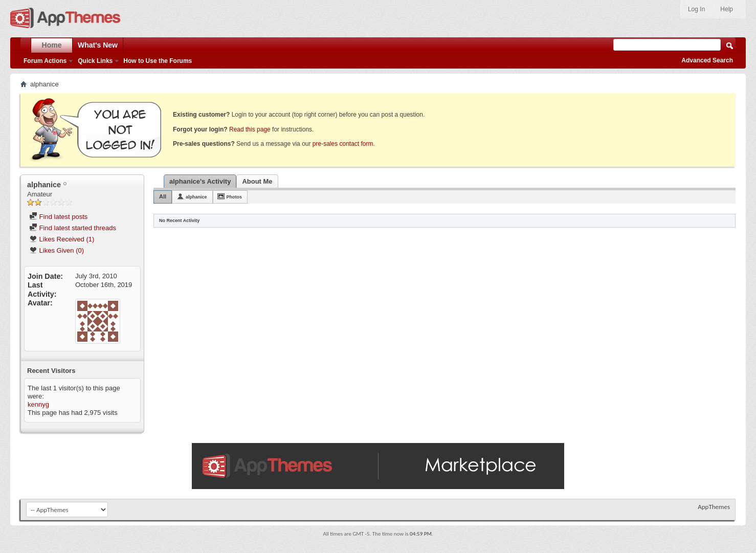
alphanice (196, 197)
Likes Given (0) (57, 250)
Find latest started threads (73, 228)
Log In (696, 9)
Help (727, 9)
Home (52, 45)
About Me (257, 181)
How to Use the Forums (158, 61)
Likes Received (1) (62, 239)
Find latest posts (58, 217)
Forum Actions (45, 61)
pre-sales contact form (343, 144)
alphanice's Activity (200, 181)
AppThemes (714, 507)
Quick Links (95, 61)
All (163, 196)
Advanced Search (707, 60)
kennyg (38, 404)
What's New (98, 45)
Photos (235, 197)
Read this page (250, 129)
